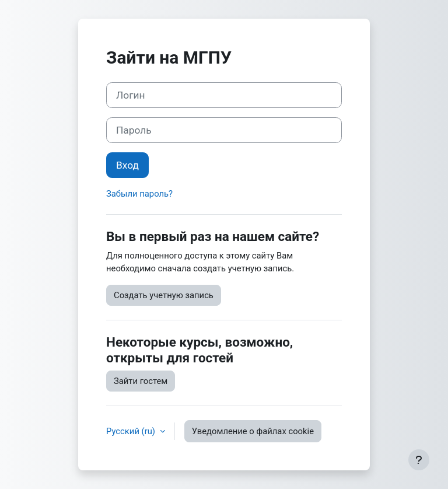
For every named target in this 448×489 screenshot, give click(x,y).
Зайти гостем (141, 381)
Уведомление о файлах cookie (253, 431)
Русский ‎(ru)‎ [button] (132, 431)
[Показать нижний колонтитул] (419, 460)
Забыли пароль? (139, 194)
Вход (127, 165)
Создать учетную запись (164, 295)
